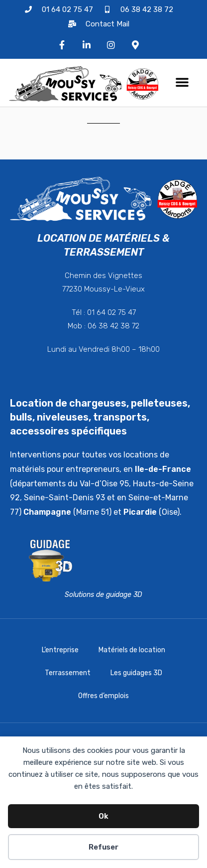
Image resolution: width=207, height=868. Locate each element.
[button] (182, 82)
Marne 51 (93, 512)
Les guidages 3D (136, 673)
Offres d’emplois (103, 696)
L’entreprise (60, 650)
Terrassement (68, 673)
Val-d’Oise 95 (104, 484)
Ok (103, 816)
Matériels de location (132, 650)
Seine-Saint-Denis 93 (64, 498)
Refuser (103, 847)
